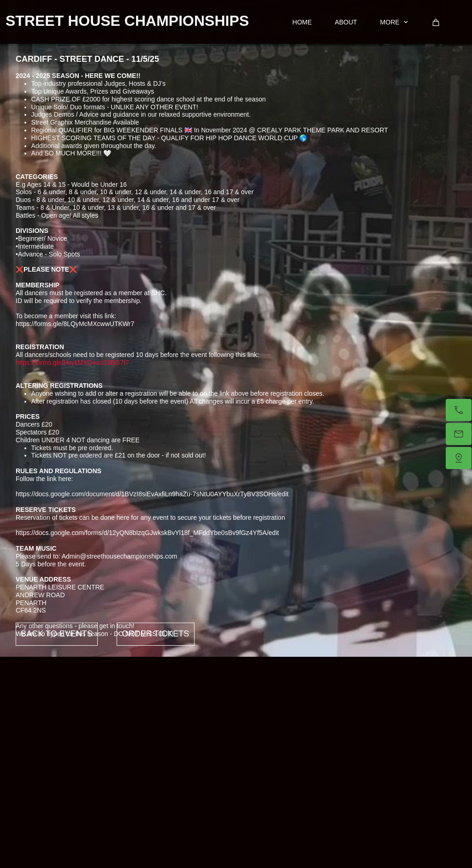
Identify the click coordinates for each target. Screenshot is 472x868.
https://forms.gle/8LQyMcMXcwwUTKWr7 (75, 324)
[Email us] (459, 434)
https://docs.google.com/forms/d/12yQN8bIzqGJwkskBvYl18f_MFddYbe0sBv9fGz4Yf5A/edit (147, 533)
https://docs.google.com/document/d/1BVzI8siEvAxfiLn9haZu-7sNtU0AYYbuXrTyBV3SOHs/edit (152, 494)
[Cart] (436, 22)
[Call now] (459, 410)
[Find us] (459, 458)
